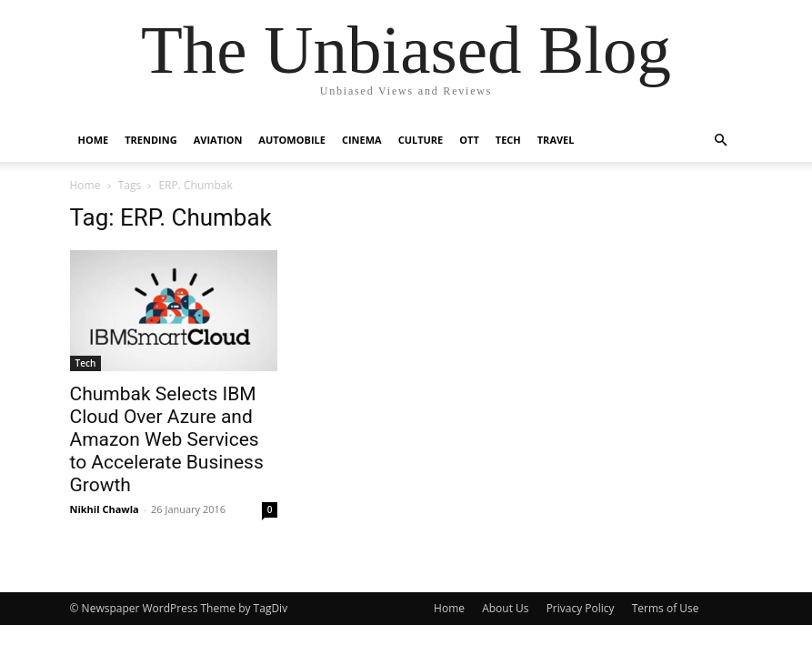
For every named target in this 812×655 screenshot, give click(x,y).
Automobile (292, 140)
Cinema (362, 140)
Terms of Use (666, 608)
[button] (721, 141)
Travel (556, 140)
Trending (150, 140)
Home (94, 140)
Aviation (218, 140)
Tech (508, 140)
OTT (469, 140)
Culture (421, 140)
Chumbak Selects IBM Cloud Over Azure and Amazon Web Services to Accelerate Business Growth (167, 439)
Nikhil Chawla (105, 509)
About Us (505, 608)
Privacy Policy (581, 608)
